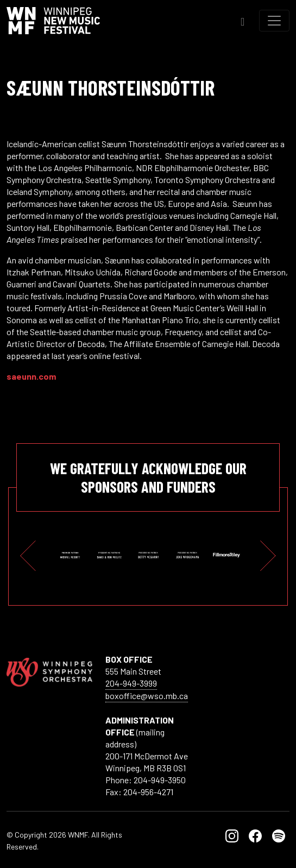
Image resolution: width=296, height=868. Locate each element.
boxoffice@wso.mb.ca (147, 696)
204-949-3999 (131, 683)
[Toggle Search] (243, 20)
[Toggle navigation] (274, 21)
